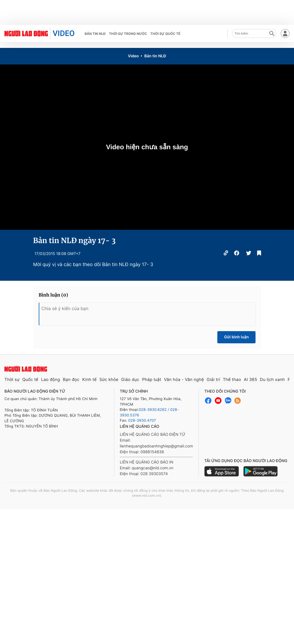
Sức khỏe (109, 379)
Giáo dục (130, 379)
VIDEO (64, 33)
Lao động (51, 379)
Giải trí (213, 379)
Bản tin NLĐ (95, 34)
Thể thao (232, 379)
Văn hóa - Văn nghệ (184, 379)
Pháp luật (152, 379)
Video (133, 56)
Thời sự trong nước (128, 34)
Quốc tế (30, 379)
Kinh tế (89, 379)
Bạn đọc (71, 379)
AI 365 (251, 379)
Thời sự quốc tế (165, 34)
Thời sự (12, 379)
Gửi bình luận (236, 337)
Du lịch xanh (272, 379)
